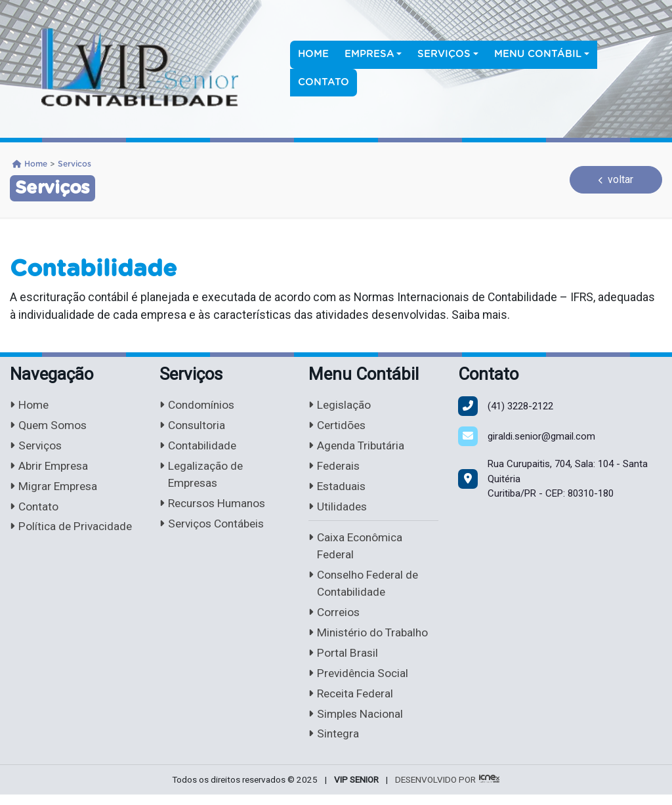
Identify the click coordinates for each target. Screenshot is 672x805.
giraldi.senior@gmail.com (541, 436)
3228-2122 (520, 406)
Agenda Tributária (358, 447)
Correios (335, 619)
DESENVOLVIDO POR (435, 790)
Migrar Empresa (55, 488)
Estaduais (338, 488)
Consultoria (194, 426)
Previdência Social (360, 681)
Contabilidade (199, 447)
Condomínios (199, 405)
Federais (335, 468)
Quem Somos (50, 426)
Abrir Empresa (51, 468)
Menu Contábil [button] (538, 54)
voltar (616, 179)
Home (313, 54)
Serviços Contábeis (215, 527)
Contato (324, 82)
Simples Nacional (358, 723)
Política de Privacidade (73, 530)
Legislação (341, 405)
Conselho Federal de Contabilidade (366, 589)
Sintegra (334, 744)
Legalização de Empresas (202, 477)
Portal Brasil (344, 660)
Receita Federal (353, 702)
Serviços (37, 447)
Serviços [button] (444, 54)
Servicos (74, 164)
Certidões (338, 426)
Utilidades (338, 509)
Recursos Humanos (216, 506)
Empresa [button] (369, 54)
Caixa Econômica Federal (357, 550)
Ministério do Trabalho (370, 639)
